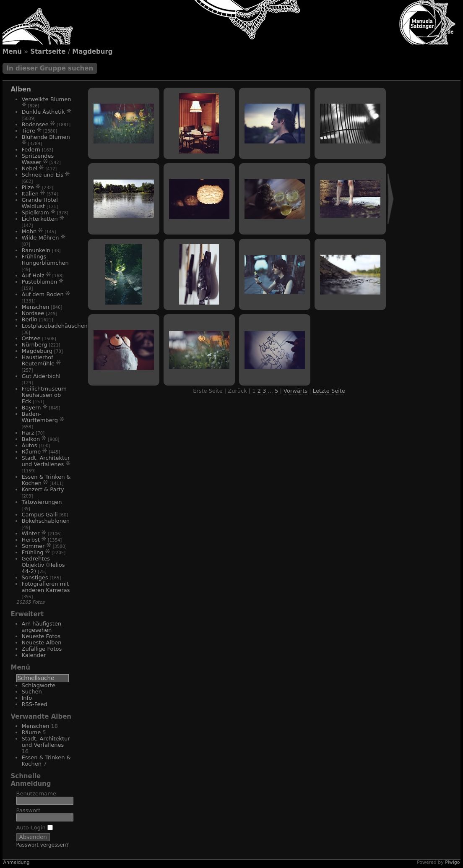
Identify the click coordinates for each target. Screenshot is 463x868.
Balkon (31, 439)
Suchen (32, 692)
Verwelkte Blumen (47, 99)
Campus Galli (40, 515)
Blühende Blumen (46, 137)
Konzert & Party (43, 489)
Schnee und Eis (43, 175)
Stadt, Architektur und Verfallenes (46, 461)
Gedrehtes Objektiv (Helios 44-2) (43, 565)
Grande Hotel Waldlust (40, 203)
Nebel (30, 168)
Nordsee (33, 313)
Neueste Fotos (41, 636)
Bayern (31, 408)
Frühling (33, 552)
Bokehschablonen (46, 521)
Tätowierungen (42, 502)
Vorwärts (295, 391)
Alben (21, 89)
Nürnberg (35, 345)
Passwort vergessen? (43, 845)
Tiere (29, 131)
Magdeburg (92, 52)
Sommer (33, 546)
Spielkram (35, 212)
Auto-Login (35, 828)
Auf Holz (33, 275)
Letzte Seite (329, 391)
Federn (31, 150)
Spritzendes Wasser (38, 159)
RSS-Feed (35, 704)
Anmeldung (17, 862)
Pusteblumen (40, 282)
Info (27, 698)
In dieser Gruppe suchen (50, 68)
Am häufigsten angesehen (42, 627)
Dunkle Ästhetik (43, 112)
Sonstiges (35, 577)
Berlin (30, 319)
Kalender (34, 655)
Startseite (48, 52)
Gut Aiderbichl (41, 376)
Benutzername (36, 794)
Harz (28, 433)
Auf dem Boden (43, 294)
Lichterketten (40, 219)
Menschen (36, 307)
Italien (30, 194)
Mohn (29, 231)
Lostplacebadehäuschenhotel (62, 326)
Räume (31, 452)
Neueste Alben (42, 643)
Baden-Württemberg (40, 417)
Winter (31, 533)
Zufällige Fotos (42, 649)
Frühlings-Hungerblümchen (45, 260)
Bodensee (35, 124)
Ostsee (31, 338)
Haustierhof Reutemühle (38, 360)
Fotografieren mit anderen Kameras (46, 587)
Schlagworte (39, 685)
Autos (30, 445)
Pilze (28, 187)
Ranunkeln (36, 250)
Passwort (29, 810)
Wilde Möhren (40, 238)
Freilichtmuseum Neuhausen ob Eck (44, 395)
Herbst (31, 540)
